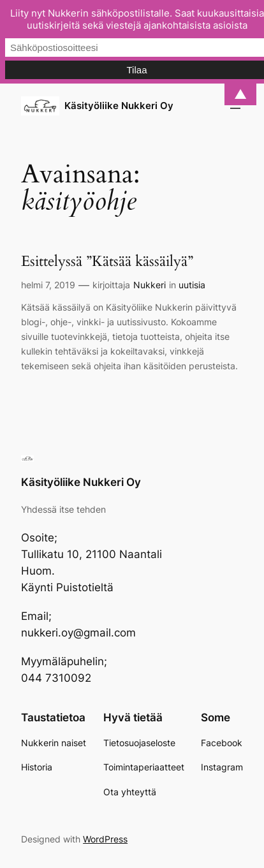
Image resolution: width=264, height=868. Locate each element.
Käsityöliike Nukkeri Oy (119, 106)
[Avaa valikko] (235, 106)
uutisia (192, 285)
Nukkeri (150, 285)
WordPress (105, 839)
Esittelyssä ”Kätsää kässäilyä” (107, 261)
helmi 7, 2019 (48, 285)
